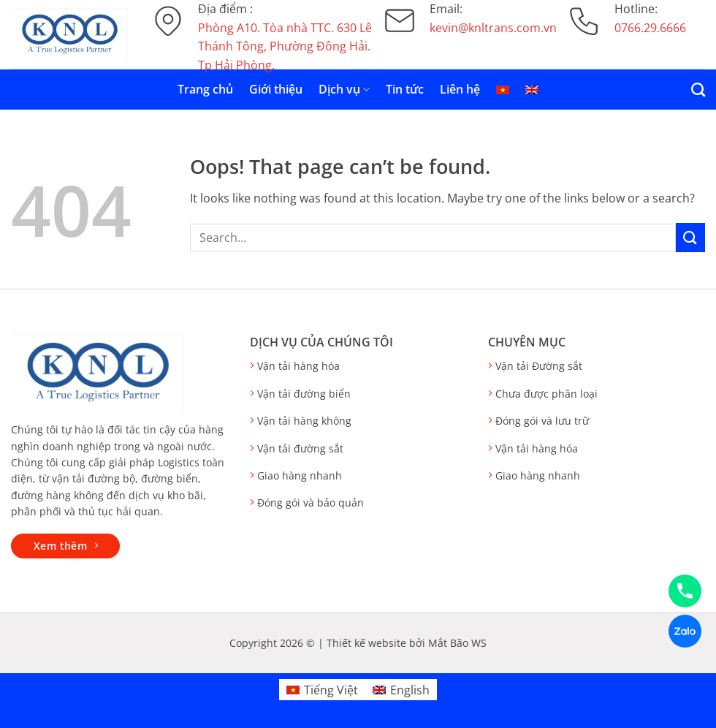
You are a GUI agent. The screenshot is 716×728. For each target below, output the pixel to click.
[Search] (698, 90)
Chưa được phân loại (546, 394)
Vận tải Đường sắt (539, 366)
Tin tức (405, 89)
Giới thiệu (276, 89)
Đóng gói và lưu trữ (542, 421)
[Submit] (690, 237)
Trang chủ (205, 89)
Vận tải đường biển (304, 394)
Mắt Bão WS (457, 643)
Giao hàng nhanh (300, 475)
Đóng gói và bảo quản (311, 503)
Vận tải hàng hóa (298, 366)
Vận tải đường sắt (300, 448)
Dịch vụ (344, 89)
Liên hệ (460, 89)
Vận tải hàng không (304, 421)
